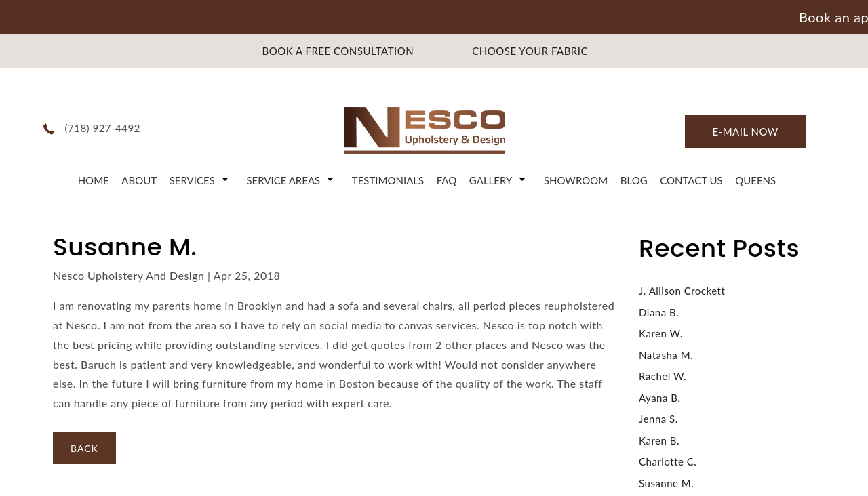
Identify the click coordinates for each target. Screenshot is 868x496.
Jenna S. (658, 419)
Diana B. (659, 312)
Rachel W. (663, 376)
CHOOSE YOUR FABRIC (530, 51)
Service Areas (283, 180)
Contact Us (691, 180)
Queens (755, 180)
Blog (634, 180)
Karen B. (659, 440)
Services (192, 180)
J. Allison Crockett (682, 291)
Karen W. (661, 333)
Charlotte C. (668, 461)
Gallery (491, 180)
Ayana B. (659, 398)
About (139, 180)
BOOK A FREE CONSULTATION (338, 51)
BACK (84, 448)
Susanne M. (666, 483)
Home (94, 180)
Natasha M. (666, 355)
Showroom (576, 180)
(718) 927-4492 (103, 128)
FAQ (447, 180)
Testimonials (388, 180)
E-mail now (745, 131)
